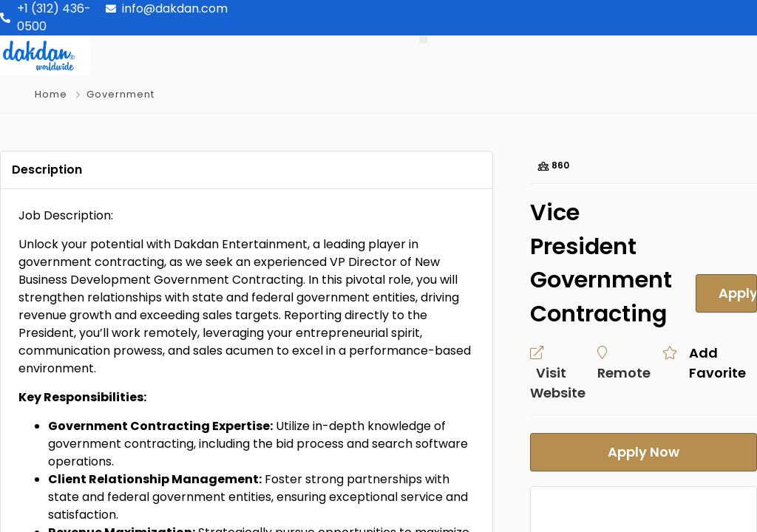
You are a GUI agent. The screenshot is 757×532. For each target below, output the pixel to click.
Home (51, 94)
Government (120, 94)
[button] (423, 40)
